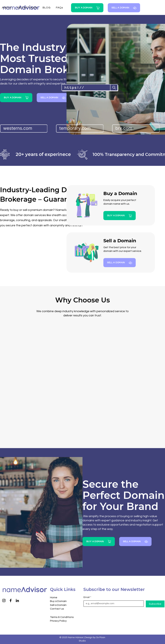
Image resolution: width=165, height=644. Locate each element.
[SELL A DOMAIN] (124, 8)
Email (87, 597)
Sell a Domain (58, 605)
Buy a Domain (58, 601)
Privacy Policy (58, 621)
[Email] (113, 604)
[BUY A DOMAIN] (87, 8)
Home (54, 597)
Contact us (57, 609)
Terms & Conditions (62, 617)
